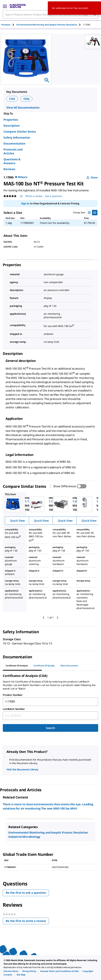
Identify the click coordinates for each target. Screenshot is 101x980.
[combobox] (51, 702)
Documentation (14, 143)
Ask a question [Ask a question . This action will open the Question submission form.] (54, 196)
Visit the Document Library (22, 769)
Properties (11, 120)
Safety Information (17, 138)
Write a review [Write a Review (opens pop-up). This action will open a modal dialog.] (34, 196)
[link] (11, 971)
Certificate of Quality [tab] (44, 666)
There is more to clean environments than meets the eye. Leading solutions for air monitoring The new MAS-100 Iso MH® (48, 806)
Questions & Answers (12, 161)
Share (92, 177)
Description (12, 126)
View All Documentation (23, 108)
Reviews (9, 169)
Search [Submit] (50, 728)
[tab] (9, 25)
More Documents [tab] (69, 666)
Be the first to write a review (27, 922)
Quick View (17, 521)
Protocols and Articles (13, 151)
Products (6, 25)
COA (12, 99)
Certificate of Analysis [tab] (17, 666)
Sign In (25, 203)
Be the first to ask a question (26, 893)
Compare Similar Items (20, 132)
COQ (27, 99)
